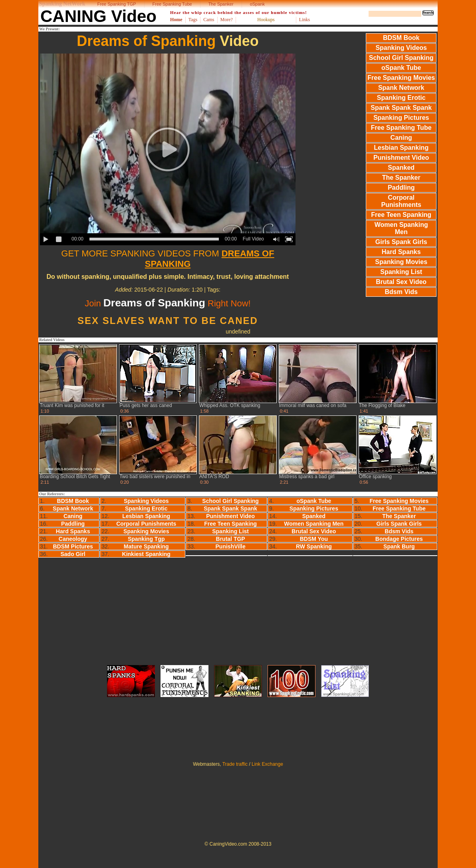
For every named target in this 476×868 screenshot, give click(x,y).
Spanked (401, 168)
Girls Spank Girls (401, 242)
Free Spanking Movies (401, 78)
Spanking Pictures (401, 118)
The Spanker (221, 4)
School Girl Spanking (401, 58)
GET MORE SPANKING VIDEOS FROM (168, 259)
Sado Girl (73, 554)
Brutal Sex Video (401, 282)
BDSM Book (401, 38)
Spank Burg (399, 546)
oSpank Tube (401, 68)
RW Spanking (314, 546)
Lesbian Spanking (401, 148)
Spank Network (401, 88)
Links (304, 20)
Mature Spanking (146, 546)
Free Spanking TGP (117, 4)
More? (227, 20)
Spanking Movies (401, 262)
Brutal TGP (231, 539)
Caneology (73, 539)
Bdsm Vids (401, 292)
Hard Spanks (401, 252)
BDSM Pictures (73, 546)
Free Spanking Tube (172, 4)
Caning (401, 138)
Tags (193, 20)
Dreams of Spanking (146, 41)
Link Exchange (267, 764)
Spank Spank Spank (401, 108)
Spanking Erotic (401, 98)
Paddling (401, 188)
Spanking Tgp (146, 539)
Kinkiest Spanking (146, 554)
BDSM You (314, 539)
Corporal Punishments (401, 201)
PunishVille (231, 546)
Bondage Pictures (399, 539)
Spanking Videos (401, 48)
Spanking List (401, 272)
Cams (209, 20)
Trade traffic (235, 764)
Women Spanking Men (401, 228)
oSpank (257, 4)
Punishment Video (401, 158)
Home (176, 20)
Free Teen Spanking (401, 215)
